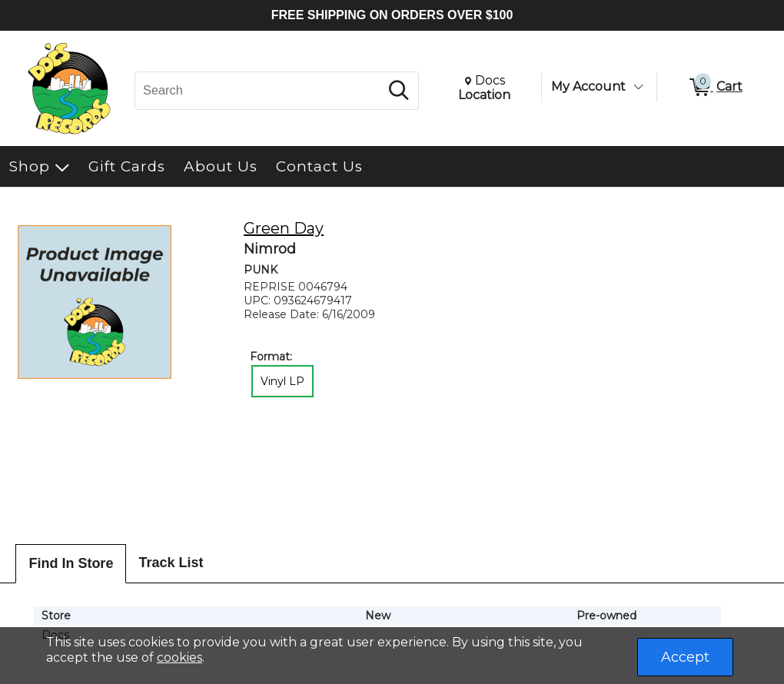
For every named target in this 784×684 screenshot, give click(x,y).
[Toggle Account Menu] (638, 87)
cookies (179, 657)
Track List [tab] (171, 563)
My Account (588, 86)
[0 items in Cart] (715, 88)
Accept (685, 657)
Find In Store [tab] (71, 563)
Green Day (284, 228)
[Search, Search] (259, 91)
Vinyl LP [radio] (282, 381)
